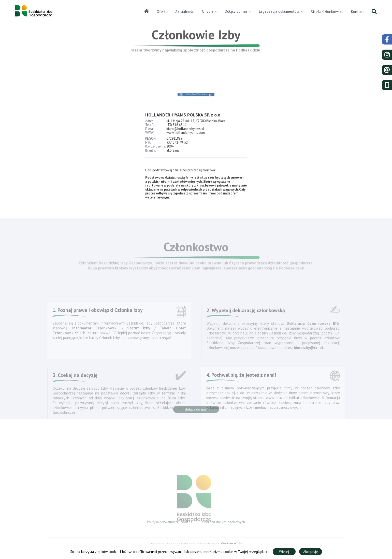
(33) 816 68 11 (177, 134)
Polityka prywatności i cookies (170, 523)
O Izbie (208, 11)
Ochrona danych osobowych (224, 523)
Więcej (284, 552)
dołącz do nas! (196, 411)
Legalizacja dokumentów (279, 11)
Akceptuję (310, 552)
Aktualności (185, 12)
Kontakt (358, 12)
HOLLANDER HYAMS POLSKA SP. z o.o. (183, 124)
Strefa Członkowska (327, 12)
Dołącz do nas (236, 11)
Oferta (162, 12)
